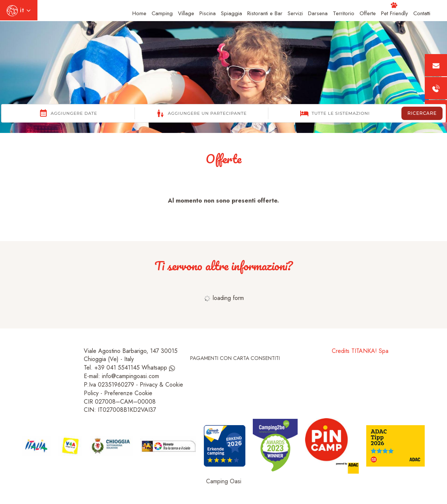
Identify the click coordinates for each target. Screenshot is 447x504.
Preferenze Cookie (128, 393)
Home (139, 13)
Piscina (208, 13)
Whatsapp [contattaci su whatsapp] (158, 368)
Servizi (295, 13)
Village (186, 13)
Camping (162, 13)
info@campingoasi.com (130, 376)
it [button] (19, 13)
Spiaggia (231, 13)
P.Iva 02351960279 (109, 385)
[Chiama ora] (436, 88)
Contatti (422, 13)
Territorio (344, 13)
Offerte (368, 13)
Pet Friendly (395, 10)
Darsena (318, 13)
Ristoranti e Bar (265, 13)
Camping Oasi (224, 481)
